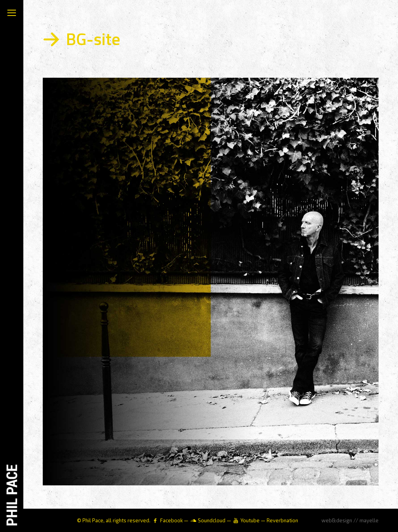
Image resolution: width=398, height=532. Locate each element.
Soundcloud (212, 520)
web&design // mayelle (350, 520)
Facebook (171, 520)
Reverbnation (282, 520)
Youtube (250, 520)
